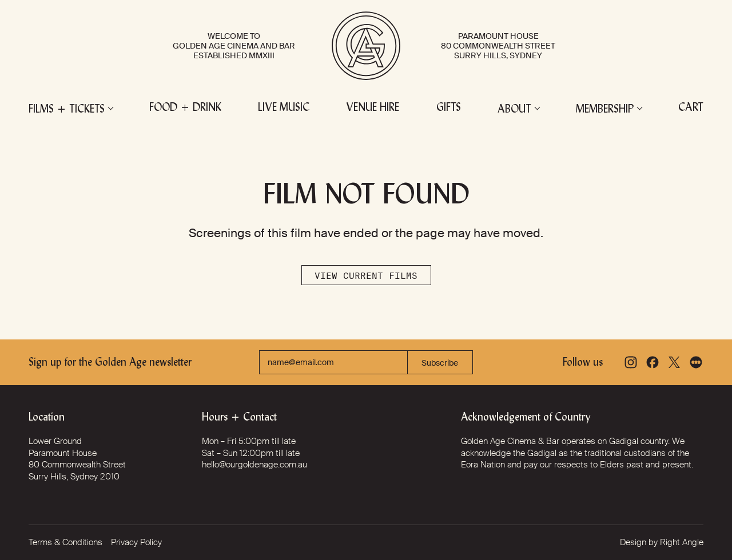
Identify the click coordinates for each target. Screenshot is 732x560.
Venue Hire (373, 108)
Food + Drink (185, 108)
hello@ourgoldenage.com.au (254, 465)
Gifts (449, 108)
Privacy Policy (136, 542)
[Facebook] (653, 362)
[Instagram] (631, 362)
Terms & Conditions (65, 542)
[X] (674, 362)
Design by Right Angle (662, 542)
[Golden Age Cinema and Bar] (366, 46)
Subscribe (440, 363)
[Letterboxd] (696, 362)
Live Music (284, 108)
